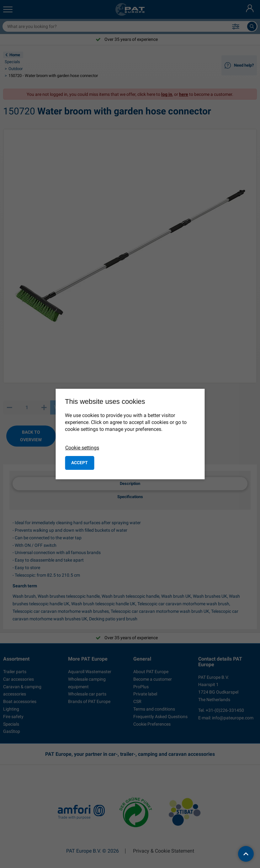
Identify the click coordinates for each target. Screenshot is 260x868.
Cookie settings (82, 448)
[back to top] (246, 854)
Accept (80, 463)
